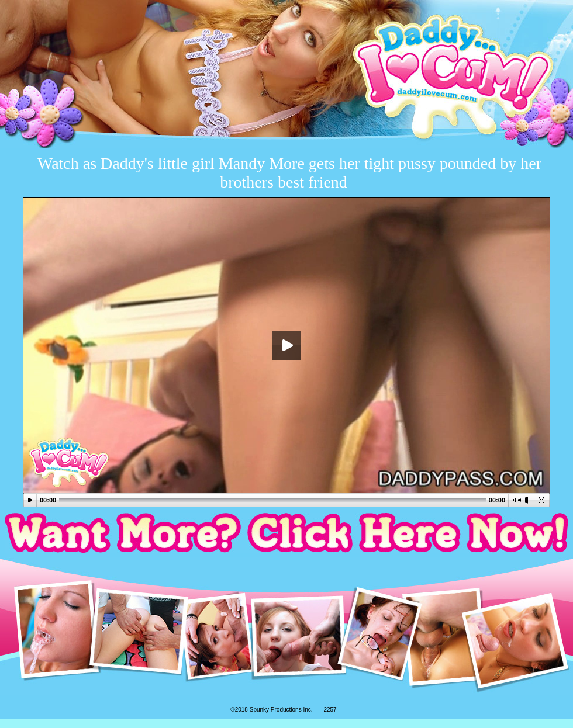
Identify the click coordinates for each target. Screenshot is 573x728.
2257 (330, 710)
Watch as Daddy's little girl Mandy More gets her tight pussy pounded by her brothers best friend (289, 173)
